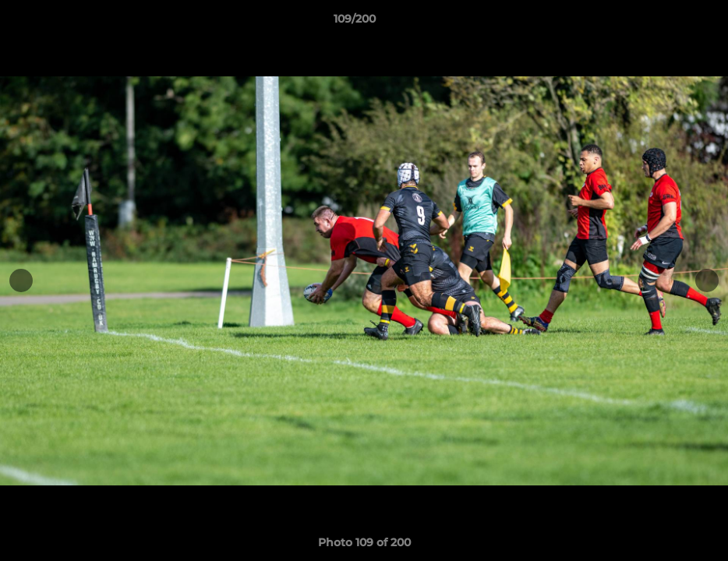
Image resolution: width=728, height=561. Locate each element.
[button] (663, 23)
